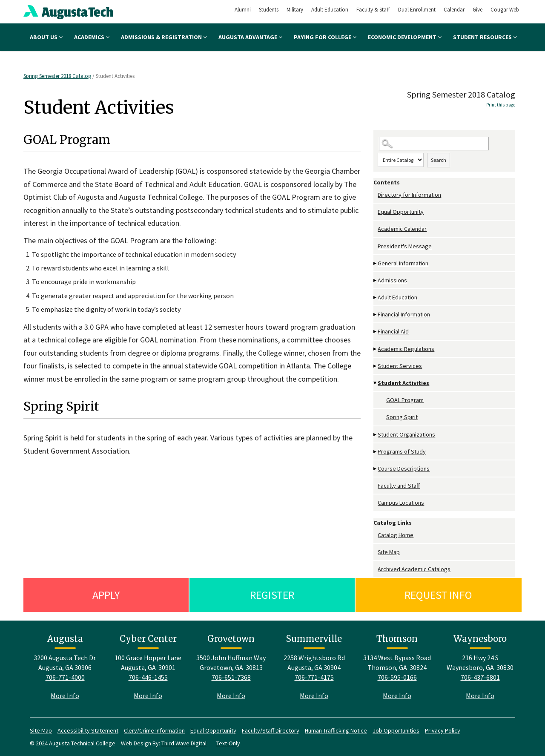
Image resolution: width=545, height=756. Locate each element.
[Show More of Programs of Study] (376, 452)
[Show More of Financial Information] (376, 315)
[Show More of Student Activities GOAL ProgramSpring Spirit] (376, 383)
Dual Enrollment (417, 10)
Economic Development (405, 37)
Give (478, 10)
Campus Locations (401, 503)
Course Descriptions (404, 469)
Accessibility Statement (88, 730)
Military (295, 10)
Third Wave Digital (184, 743)
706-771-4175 (314, 677)
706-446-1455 (148, 677)
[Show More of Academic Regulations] (376, 349)
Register (272, 595)
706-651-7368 (231, 677)
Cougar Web (505, 10)
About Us (46, 37)
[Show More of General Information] (376, 263)
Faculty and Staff (399, 486)
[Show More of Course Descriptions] (376, 469)
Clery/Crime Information (154, 730)
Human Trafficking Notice (336, 730)
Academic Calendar (402, 229)
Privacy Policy (443, 730)
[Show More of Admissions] (376, 280)
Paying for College (325, 37)
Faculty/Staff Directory (271, 730)
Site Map (389, 552)
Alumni (243, 10)
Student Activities (403, 383)
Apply (106, 595)
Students (269, 10)
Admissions (392, 280)
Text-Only (228, 743)
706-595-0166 (397, 677)
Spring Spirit (402, 417)
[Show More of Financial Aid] (376, 332)
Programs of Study (402, 451)
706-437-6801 (480, 677)
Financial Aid (393, 331)
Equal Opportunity (401, 212)
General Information (403, 263)
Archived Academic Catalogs (414, 569)
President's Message (405, 246)
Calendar (454, 10)
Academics (92, 37)
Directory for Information (409, 195)
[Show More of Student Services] (376, 366)
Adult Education (330, 10)
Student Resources (485, 37)
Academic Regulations (406, 349)
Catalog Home (396, 535)
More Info (65, 696)
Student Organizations (406, 434)
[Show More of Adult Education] (376, 298)
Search (439, 160)
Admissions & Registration (164, 37)
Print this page (501, 105)
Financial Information (404, 314)
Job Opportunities (396, 730)
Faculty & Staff (373, 10)
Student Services (400, 366)
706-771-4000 (65, 677)
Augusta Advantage (250, 37)
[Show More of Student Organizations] (376, 435)
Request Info (438, 595)
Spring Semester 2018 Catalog (57, 76)
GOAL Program (405, 400)
